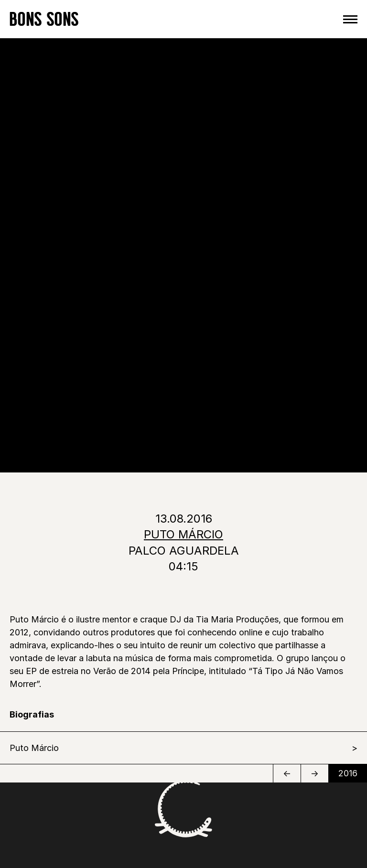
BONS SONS (44, 19)
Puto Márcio (34, 748)
